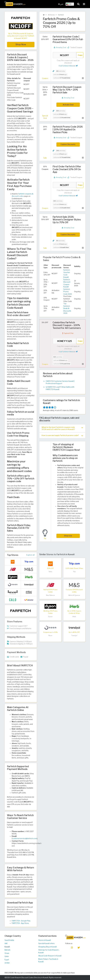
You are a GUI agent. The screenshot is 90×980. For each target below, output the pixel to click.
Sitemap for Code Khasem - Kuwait (49, 951)
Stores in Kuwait (45, 940)
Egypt (7, 960)
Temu (50, 572)
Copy (80, 55)
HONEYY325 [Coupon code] (65, 341)
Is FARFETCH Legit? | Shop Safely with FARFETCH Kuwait (60, 388)
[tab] (62, 428)
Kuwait (7, 947)
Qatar (7, 956)
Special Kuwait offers (46, 943)
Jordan (7, 963)
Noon (50, 636)
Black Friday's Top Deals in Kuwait (48, 960)
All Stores (51, 15)
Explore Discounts (68, 144)
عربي (61, 4)
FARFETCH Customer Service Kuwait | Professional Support (60, 382)
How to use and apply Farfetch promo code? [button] (62, 435)
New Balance (50, 595)
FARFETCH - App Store (20, 923)
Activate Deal (68, 105)
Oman (7, 953)
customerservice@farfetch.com (25, 839)
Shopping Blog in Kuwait (47, 947)
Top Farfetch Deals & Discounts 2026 (67, 308)
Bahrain (7, 950)
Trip (74, 572)
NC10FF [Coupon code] (65, 55)
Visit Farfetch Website (68, 66)
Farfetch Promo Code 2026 (68, 292)
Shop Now (21, 44)
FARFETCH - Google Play (21, 921)
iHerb (74, 617)
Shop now (68, 536)
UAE (6, 943)
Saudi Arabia (9, 940)
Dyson (50, 617)
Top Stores (13, 555)
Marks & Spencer (74, 595)
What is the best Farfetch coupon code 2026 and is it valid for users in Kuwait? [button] (62, 428)
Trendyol (74, 636)
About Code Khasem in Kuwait (50, 956)
